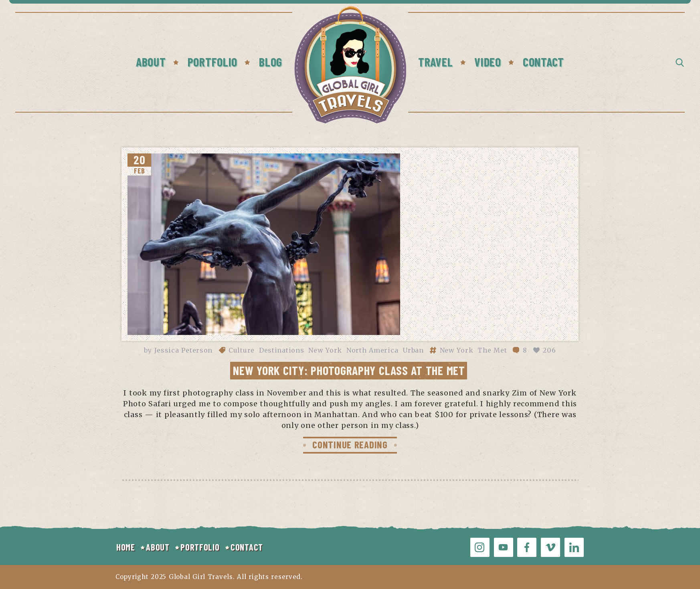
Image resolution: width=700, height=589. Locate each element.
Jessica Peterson (184, 350)
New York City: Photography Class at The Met (349, 370)
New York (325, 350)
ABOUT (158, 547)
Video (488, 62)
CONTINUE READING (350, 444)
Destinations (282, 350)
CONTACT (247, 547)
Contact (543, 62)
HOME (126, 547)
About (151, 62)
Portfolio (212, 62)
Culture (242, 350)
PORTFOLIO (200, 547)
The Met (492, 350)
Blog (271, 62)
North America (372, 350)
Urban (413, 350)
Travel (435, 62)
